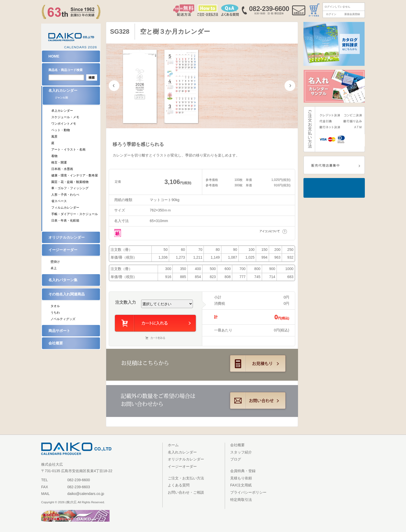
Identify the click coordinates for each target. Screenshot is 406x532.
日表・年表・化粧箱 (65, 221)
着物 (54, 156)
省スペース (59, 201)
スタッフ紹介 (241, 452)
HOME (54, 56)
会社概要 (56, 343)
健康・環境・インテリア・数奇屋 (75, 175)
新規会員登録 (352, 14)
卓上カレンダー (62, 111)
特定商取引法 (241, 500)
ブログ (236, 459)
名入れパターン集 (63, 280)
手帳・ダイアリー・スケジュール (75, 214)
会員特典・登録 (243, 471)
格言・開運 (59, 162)
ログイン (331, 14)
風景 (54, 137)
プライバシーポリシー (248, 492)
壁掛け (55, 262)
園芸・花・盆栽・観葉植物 (70, 182)
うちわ (55, 313)
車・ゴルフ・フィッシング (70, 188)
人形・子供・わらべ (65, 195)
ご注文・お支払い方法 (186, 478)
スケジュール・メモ (65, 117)
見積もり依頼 (241, 478)
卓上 (54, 268)
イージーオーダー (63, 250)
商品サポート (59, 331)
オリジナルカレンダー (67, 237)
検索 (92, 77)
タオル (55, 306)
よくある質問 (179, 485)
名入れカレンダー (74, 95)
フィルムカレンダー (65, 208)
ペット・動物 (61, 130)
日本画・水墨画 (62, 169)
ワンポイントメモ (64, 124)
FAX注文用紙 (241, 485)
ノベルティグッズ (63, 319)
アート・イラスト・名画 (68, 150)
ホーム (173, 445)
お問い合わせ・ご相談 (186, 492)
